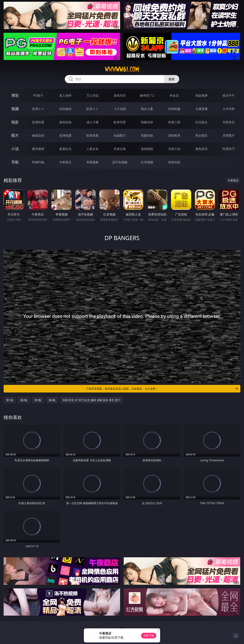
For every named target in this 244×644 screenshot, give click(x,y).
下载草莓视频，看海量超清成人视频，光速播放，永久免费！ (162, 389)
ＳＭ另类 (229, 109)
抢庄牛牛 (229, 95)
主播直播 (201, 109)
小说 (15, 149)
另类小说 (174, 149)
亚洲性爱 (38, 122)
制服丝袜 (147, 122)
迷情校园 (147, 149)
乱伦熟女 (201, 122)
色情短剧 (174, 162)
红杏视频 (147, 162)
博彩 (15, 95)
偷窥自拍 (38, 135)
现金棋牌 (201, 95)
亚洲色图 (65, 135)
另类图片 (229, 135)
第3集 (38, 400)
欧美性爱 (120, 122)
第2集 (24, 400)
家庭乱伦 (65, 149)
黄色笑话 (201, 149)
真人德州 (65, 95)
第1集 (10, 400)
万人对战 (92, 95)
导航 (15, 162)
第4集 (52, 400)
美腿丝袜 (147, 135)
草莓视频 (92, 162)
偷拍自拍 (65, 122)
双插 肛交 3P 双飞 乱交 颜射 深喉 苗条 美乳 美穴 (91, 400)
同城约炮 (38, 162)
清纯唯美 (174, 135)
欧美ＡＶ (92, 109)
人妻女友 (92, 149)
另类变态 (229, 122)
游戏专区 (120, 95)
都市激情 (38, 149)
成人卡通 (92, 122)
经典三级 (174, 122)
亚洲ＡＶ (38, 109)
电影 (15, 122)
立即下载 (149, 636)
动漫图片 (120, 135)
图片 (15, 135)
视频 (15, 109)
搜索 (172, 79)
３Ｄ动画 (120, 109)
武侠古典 (120, 149)
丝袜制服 (174, 109)
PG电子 (38, 95)
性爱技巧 (229, 149)
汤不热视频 (120, 162)
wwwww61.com (122, 69)
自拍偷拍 (65, 109)
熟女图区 (201, 135)
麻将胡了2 (147, 95)
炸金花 (174, 95)
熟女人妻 (147, 109)
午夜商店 (65, 162)
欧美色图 (92, 135)
